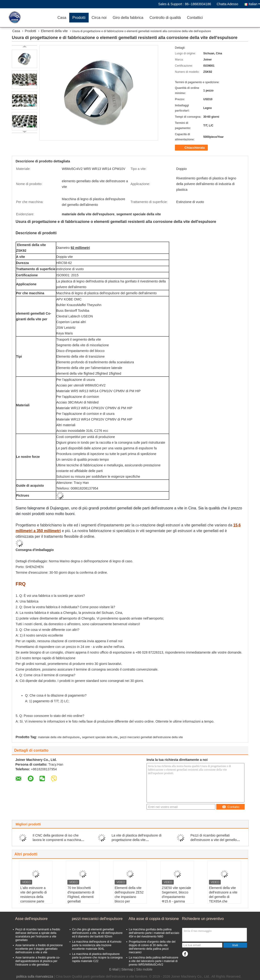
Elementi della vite (54, 31)
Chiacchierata (192, 148)
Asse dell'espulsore (31, 919)
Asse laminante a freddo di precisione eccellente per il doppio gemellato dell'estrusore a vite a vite (39, 949)
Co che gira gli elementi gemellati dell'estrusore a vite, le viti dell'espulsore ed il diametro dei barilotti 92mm (97, 933)
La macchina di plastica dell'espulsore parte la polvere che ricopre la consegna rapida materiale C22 (97, 958)
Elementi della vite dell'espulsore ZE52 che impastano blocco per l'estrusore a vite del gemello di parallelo (129, 899)
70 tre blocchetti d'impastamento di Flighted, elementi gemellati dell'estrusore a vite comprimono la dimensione (82, 901)
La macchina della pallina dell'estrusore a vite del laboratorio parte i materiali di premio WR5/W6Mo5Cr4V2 (154, 961)
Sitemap (127, 969)
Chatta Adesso (227, 4)
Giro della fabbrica (128, 18)
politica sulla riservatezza (35, 976)
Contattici (195, 18)
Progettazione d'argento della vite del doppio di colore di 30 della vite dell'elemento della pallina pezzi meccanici (152, 947)
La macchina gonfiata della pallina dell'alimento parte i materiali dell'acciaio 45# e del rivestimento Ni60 (154, 933)
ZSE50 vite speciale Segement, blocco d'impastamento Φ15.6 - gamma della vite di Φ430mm (177, 899)
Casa (62, 18)
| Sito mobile (143, 969)
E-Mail (114, 969)
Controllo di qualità (165, 18)
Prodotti (79, 18)
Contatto (231, 807)
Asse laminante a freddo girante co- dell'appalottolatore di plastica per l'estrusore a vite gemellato (38, 961)
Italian (254, 4)
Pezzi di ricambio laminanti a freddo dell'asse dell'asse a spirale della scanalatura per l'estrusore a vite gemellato (38, 935)
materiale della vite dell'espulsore (59, 737)
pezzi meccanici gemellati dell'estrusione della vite (151, 737)
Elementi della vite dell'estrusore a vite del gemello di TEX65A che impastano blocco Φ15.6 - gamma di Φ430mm (223, 901)
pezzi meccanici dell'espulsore (97, 919)
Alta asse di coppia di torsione (154, 919)
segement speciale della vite (100, 737)
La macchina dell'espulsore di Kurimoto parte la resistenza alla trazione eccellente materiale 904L (97, 945)
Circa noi (99, 18)
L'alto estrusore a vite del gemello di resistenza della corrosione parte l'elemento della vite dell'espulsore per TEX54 (35, 901)
